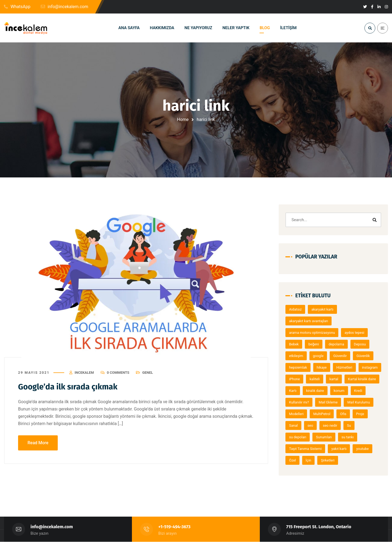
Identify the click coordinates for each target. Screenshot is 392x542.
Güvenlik (365, 356)
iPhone (322, 379)
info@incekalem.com (52, 527)
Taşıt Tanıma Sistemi (307, 449)
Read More (38, 443)
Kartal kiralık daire (305, 391)
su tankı (363, 437)
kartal (361, 379)
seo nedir (365, 425)
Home (183, 119)
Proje (311, 425)
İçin (310, 460)
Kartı (332, 391)
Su (293, 437)
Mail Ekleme (368, 402)
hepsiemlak (300, 367)
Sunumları (339, 437)
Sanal (329, 425)
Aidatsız (297, 309)
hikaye (323, 367)
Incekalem (84, 373)
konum (296, 402)
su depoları (313, 437)
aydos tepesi (356, 333)
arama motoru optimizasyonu (314, 333)
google (320, 356)
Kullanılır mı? (339, 402)
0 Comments (118, 373)
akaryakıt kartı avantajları (310, 321)
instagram (299, 379)
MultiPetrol (356, 414)
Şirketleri (330, 460)
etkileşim (298, 356)
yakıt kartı (340, 449)
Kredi (315, 402)
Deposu (362, 344)
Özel (294, 460)
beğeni (315, 344)
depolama (338, 344)
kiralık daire (354, 391)
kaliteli (342, 379)
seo (346, 425)
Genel (148, 373)
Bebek (296, 344)
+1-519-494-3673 (175, 527)
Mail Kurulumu (302, 414)
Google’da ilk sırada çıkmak (69, 387)
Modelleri (330, 414)
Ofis (294, 425)
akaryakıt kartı (324, 309)
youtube (364, 449)
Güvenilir (342, 356)
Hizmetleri (346, 367)
